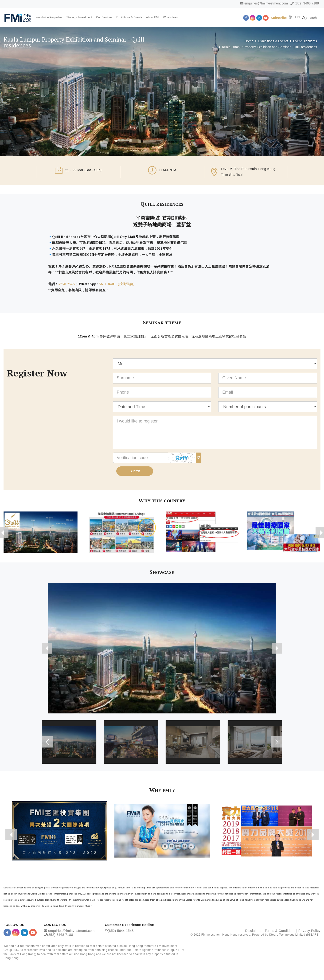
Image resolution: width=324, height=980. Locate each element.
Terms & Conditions (280, 931)
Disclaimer (254, 931)
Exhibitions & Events (130, 17)
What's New (171, 17)
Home (249, 41)
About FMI (153, 17)
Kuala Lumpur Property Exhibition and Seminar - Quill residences (269, 47)
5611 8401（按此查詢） (117, 284)
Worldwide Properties (50, 17)
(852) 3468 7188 (307, 3)
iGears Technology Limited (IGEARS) (294, 935)
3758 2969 (67, 284)
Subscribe (281, 17)
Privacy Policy (309, 931)
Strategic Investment (80, 17)
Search (312, 17)
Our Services (105, 17)
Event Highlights (305, 41)
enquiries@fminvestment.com (266, 3)
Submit (135, 471)
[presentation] (47, 648)
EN (300, 17)
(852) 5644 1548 (121, 931)
